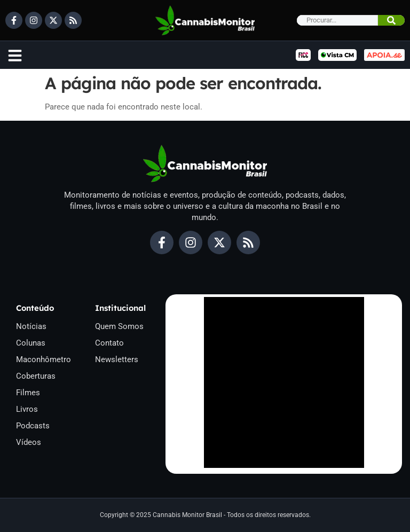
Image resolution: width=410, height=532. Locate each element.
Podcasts (33, 426)
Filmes (28, 393)
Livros (27, 409)
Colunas (31, 343)
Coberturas (36, 376)
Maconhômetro (44, 359)
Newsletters (117, 359)
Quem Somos (119, 326)
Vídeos (29, 442)
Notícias (31, 326)
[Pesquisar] (391, 20)
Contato (109, 343)
